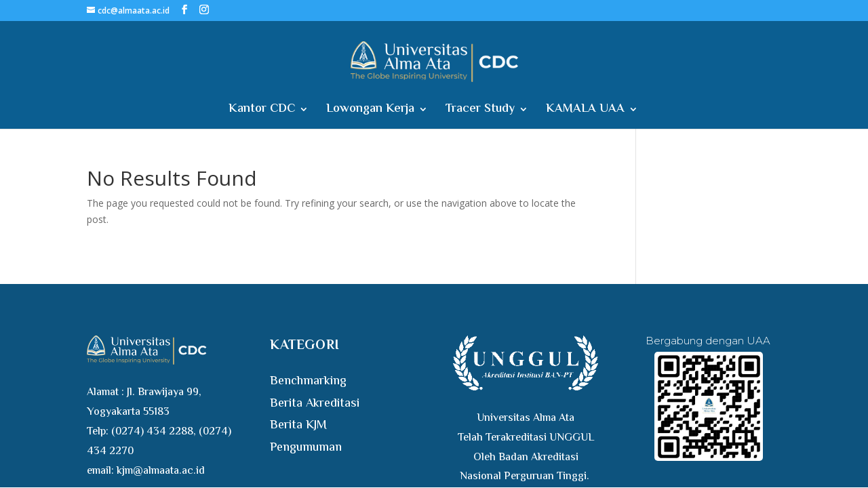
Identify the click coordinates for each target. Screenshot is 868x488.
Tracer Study (480, 111)
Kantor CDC (262, 111)
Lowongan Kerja (370, 111)
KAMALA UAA (585, 111)
